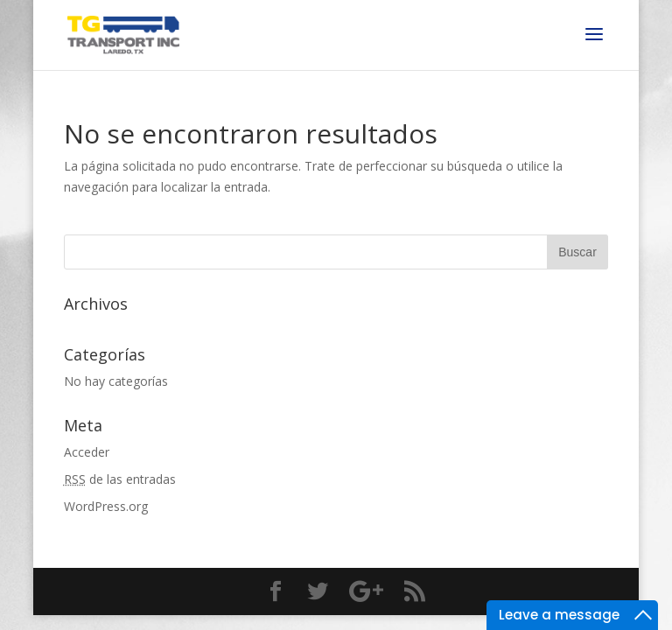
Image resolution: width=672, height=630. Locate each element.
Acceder (87, 452)
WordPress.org (106, 506)
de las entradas (120, 479)
